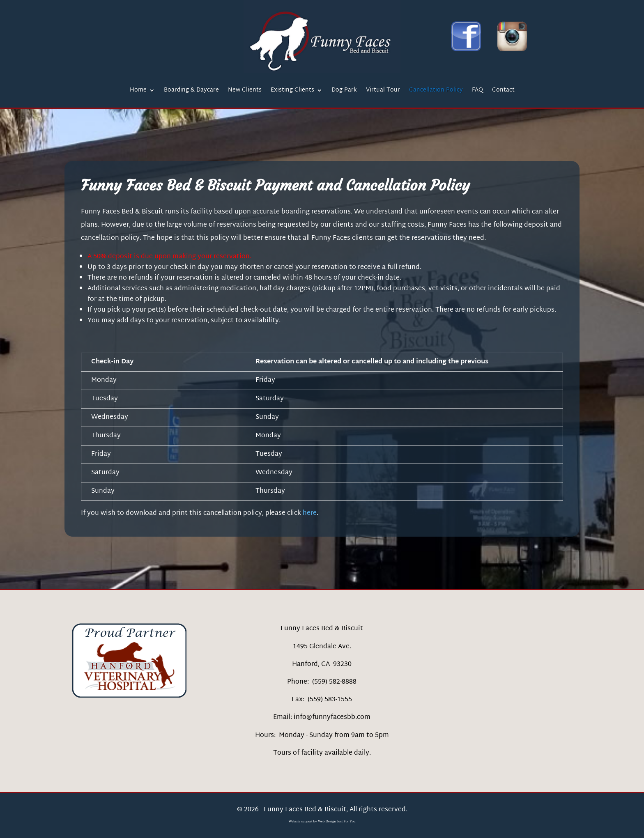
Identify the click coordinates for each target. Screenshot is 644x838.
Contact (503, 91)
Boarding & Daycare (191, 91)
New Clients (245, 91)
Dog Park (344, 91)
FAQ (477, 91)
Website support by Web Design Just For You (322, 821)
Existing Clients (292, 91)
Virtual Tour (383, 91)
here (310, 513)
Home (138, 91)
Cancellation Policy (436, 91)
